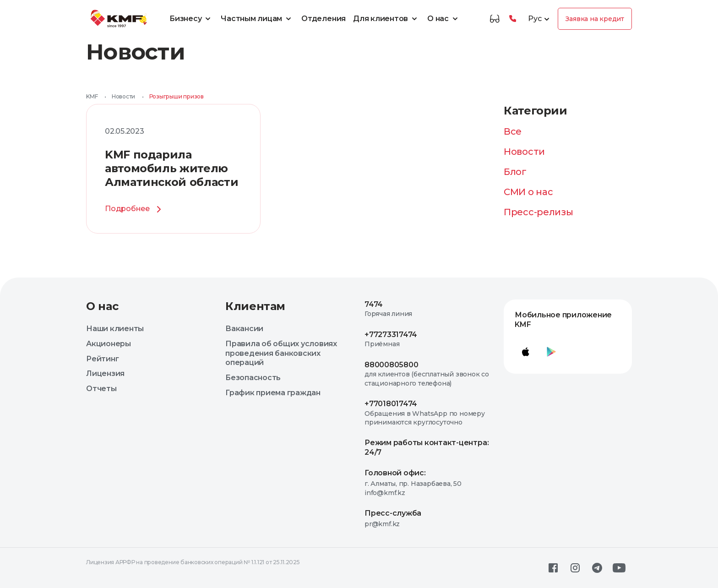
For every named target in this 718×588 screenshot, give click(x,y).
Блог (515, 172)
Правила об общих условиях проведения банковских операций (281, 353)
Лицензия (105, 373)
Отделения (324, 19)
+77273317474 (391, 335)
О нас (444, 19)
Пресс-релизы (538, 212)
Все (513, 131)
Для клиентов (386, 19)
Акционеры (109, 344)
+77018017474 (391, 404)
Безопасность (253, 378)
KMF (92, 96)
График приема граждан (273, 393)
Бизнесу (191, 19)
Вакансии (244, 329)
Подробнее (135, 209)
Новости (123, 96)
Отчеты (101, 389)
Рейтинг (102, 359)
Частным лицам (257, 19)
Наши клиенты (115, 329)
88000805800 (391, 365)
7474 (374, 304)
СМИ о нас (528, 192)
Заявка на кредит (595, 19)
